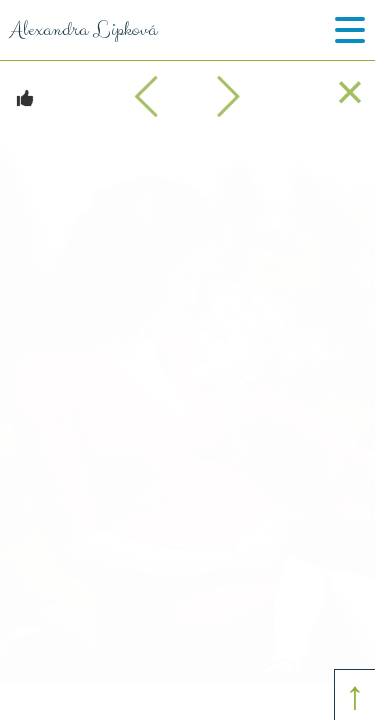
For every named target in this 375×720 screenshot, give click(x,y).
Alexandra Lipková (78, 30)
